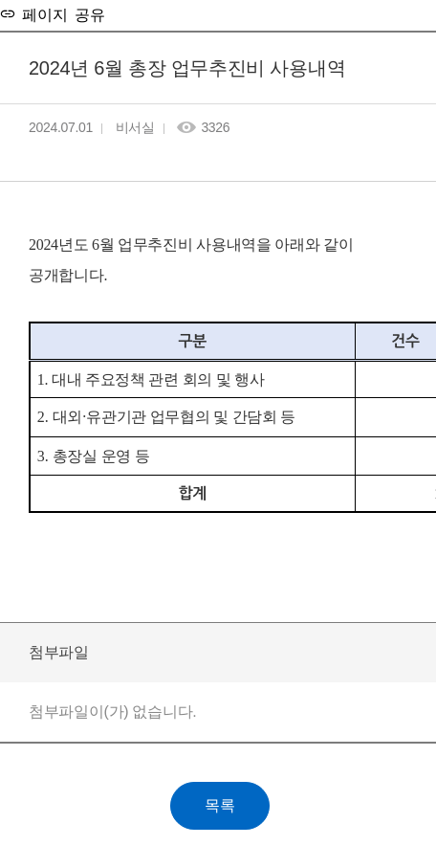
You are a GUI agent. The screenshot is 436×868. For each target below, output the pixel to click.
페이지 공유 (60, 13)
